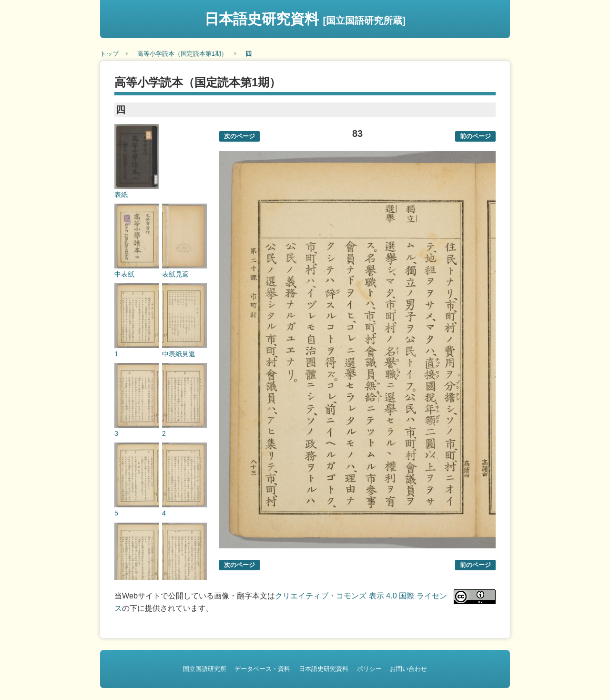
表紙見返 (175, 274)
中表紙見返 (179, 354)
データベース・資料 (262, 669)
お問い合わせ (408, 669)
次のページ (239, 136)
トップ (109, 54)
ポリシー (369, 669)
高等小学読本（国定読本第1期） (182, 54)
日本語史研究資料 (305, 19)
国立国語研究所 (205, 669)
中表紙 (124, 274)
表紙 (121, 195)
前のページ (475, 136)
